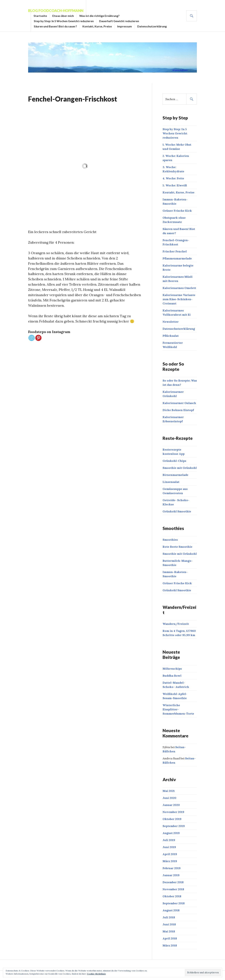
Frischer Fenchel (175, 251)
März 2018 (170, 945)
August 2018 (171, 910)
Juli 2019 (169, 840)
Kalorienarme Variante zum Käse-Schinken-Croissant (179, 299)
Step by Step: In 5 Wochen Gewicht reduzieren (64, 21)
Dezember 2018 (173, 882)
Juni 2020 (169, 798)
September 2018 (174, 903)
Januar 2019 (171, 875)
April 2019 (170, 854)
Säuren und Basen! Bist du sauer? (55, 26)
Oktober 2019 (172, 819)
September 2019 (174, 826)
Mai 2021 (169, 791)
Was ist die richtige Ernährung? (99, 16)
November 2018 (173, 889)
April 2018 (170, 938)
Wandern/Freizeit (176, 624)
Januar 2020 (171, 805)
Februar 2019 (172, 868)
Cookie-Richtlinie (96, 974)
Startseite (40, 16)
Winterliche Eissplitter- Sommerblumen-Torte (178, 709)
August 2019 (171, 833)
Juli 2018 (169, 917)
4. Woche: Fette (173, 178)
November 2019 (173, 812)
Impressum (125, 26)
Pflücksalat (171, 336)
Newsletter (171, 322)
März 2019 (170, 861)
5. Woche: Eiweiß (175, 185)
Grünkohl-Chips (174, 461)
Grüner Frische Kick (177, 211)
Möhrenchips (172, 669)
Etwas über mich (63, 16)
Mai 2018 (169, 931)
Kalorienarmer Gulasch (179, 403)
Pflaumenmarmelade (177, 258)
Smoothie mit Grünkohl (180, 468)
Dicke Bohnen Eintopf (178, 410)
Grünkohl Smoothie (177, 511)
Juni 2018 (169, 924)
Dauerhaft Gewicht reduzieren (119, 21)
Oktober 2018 (172, 896)
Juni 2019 (169, 847)
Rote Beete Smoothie (177, 547)
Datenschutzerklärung (152, 26)
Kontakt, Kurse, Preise (97, 26)
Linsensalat (171, 482)
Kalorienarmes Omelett (179, 288)
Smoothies (170, 540)
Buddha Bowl (172, 676)
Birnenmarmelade (175, 475)
